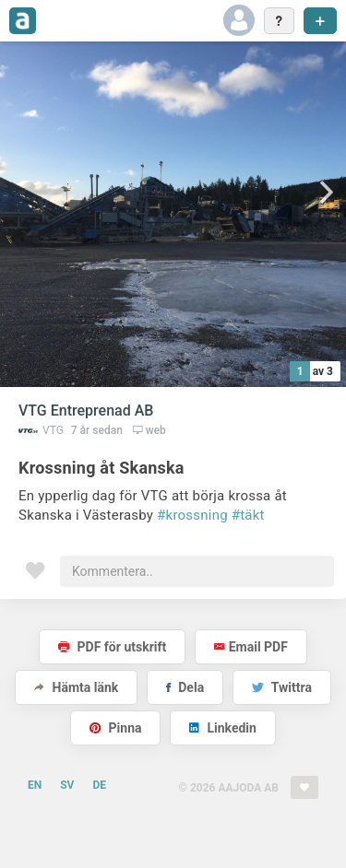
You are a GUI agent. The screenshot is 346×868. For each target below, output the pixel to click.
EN (35, 785)
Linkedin (223, 728)
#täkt (248, 515)
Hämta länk (76, 687)
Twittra (282, 687)
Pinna (115, 728)
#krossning (192, 515)
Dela (185, 687)
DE (99, 785)
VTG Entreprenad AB (86, 411)
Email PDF (251, 647)
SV (67, 785)
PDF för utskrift (112, 647)
